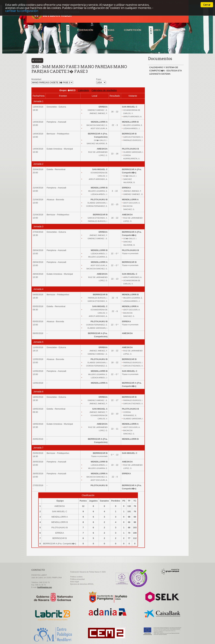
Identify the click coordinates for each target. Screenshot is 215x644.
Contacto (177, 30)
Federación (85, 30)
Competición (133, 30)
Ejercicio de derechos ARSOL (82, 584)
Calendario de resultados (104, 90)
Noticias (108, 30)
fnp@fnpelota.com (45, 587)
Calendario (84, 90)
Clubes (156, 30)
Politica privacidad (78, 579)
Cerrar (207, 5)
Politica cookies (76, 577)
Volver (38, 60)
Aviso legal (75, 582)
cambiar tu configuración (22, 11)
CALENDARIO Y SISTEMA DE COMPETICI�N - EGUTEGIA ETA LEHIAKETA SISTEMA (166, 71)
